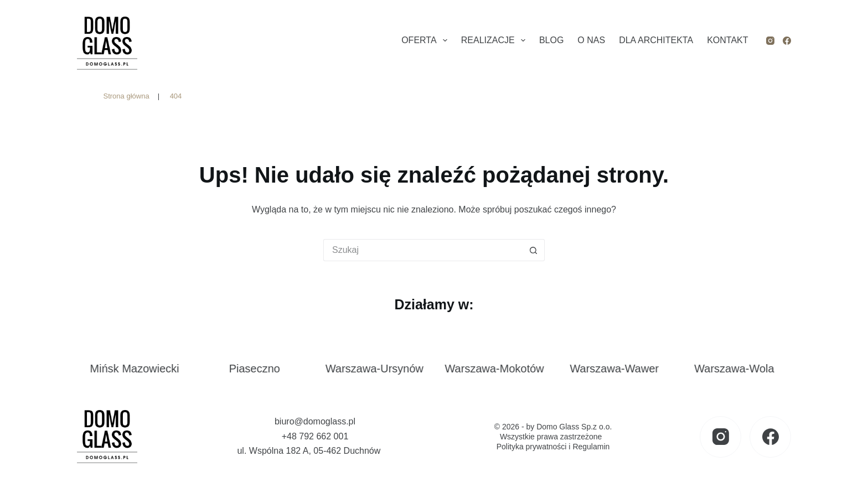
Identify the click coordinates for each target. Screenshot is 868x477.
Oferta (427, 40)
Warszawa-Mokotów (501, 369)
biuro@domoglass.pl (315, 421)
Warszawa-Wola (740, 369)
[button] (22, 455)
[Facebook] (787, 41)
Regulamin (591, 447)
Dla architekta (656, 40)
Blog (551, 40)
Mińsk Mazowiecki (141, 369)
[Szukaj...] (423, 250)
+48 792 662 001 (315, 436)
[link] (141, 374)
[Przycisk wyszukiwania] (534, 250)
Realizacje (495, 40)
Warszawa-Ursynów (381, 369)
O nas (591, 40)
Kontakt (727, 40)
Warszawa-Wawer (621, 369)
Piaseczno (261, 369)
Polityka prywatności (532, 447)
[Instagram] (770, 41)
